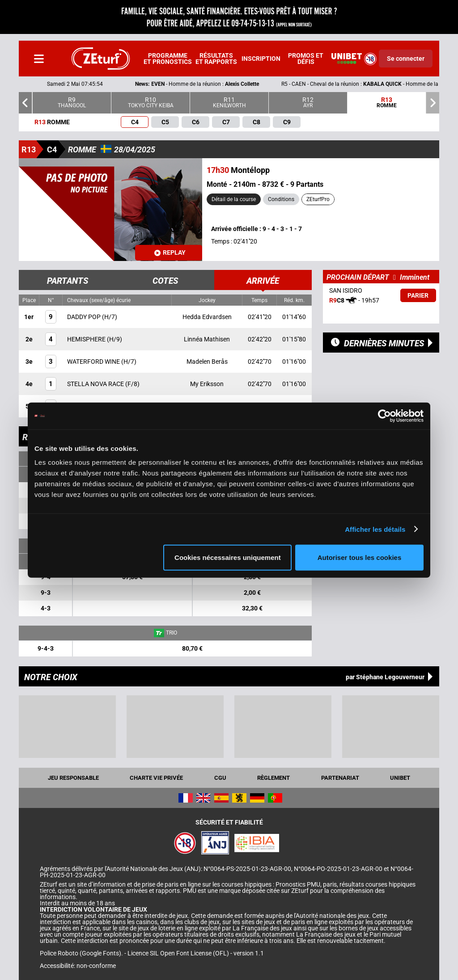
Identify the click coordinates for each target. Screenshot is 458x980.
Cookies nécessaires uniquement (228, 557)
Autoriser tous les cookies (360, 557)
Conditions (281, 199)
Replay (170, 252)
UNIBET (400, 778)
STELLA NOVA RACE (96, 384)
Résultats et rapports (216, 59)
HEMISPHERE (87, 339)
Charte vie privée (156, 778)
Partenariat (340, 778)
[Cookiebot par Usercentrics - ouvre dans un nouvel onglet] (384, 416)
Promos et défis (306, 59)
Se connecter (406, 59)
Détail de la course (234, 199)
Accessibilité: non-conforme (78, 966)
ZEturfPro (318, 199)
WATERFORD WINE (94, 362)
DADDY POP (85, 317)
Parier (418, 295)
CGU (220, 778)
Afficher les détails (375, 529)
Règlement (274, 778)
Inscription (261, 59)
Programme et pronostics (168, 59)
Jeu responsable (73, 778)
